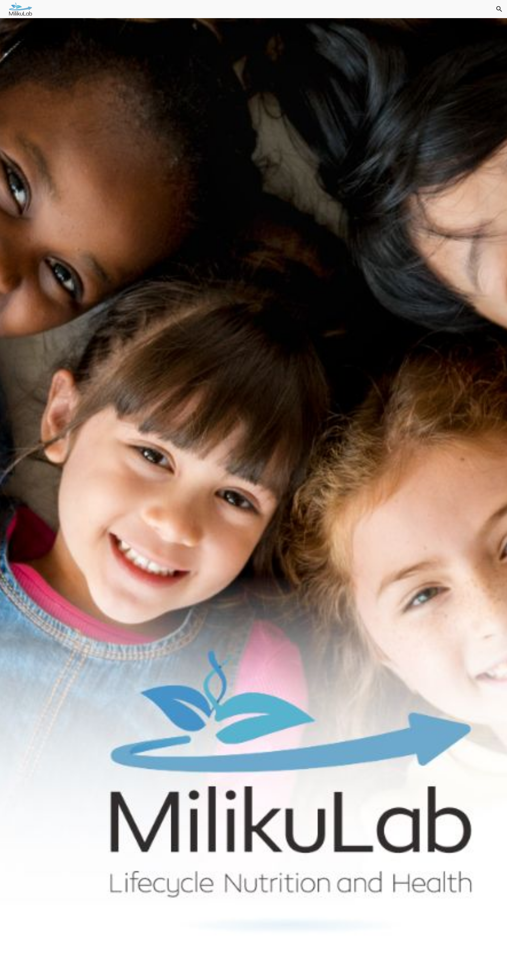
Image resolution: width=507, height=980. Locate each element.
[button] (499, 9)
